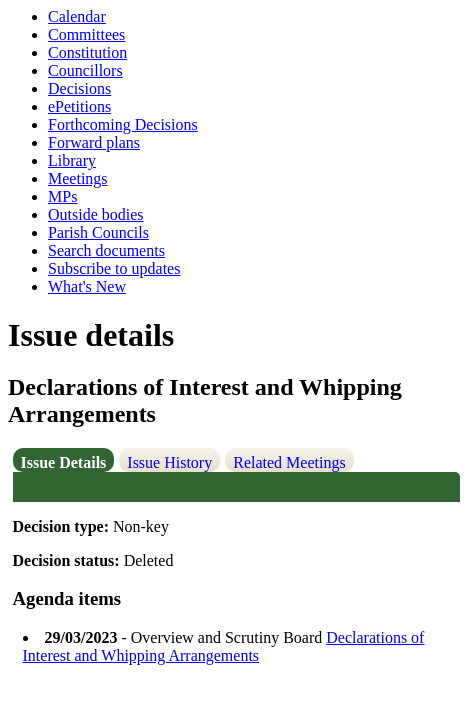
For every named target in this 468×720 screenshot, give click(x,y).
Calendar (77, 16)
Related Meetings (289, 462)
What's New (87, 286)
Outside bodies (96, 214)
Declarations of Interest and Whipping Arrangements (224, 646)
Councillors (85, 70)
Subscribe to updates (114, 268)
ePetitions (79, 106)
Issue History (169, 462)
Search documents (106, 250)
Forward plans (94, 142)
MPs (62, 196)
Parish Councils (98, 232)
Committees (86, 34)
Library (72, 160)
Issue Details (64, 462)
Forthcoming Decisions (123, 124)
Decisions (79, 88)
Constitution (87, 52)
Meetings (78, 178)
